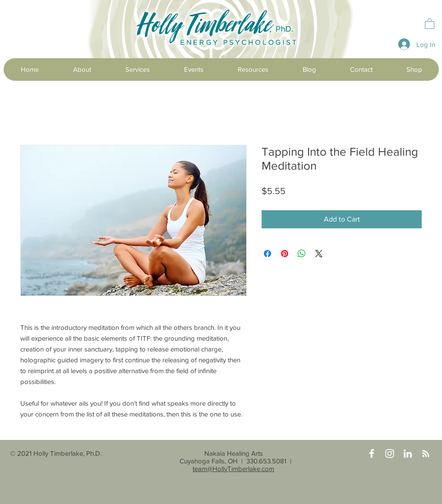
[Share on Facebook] (267, 254)
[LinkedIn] (408, 453)
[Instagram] (390, 453)
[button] (430, 23)
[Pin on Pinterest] (285, 254)
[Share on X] (319, 254)
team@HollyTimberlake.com (233, 469)
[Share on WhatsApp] (302, 254)
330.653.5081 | (271, 461)
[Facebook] (372, 453)
